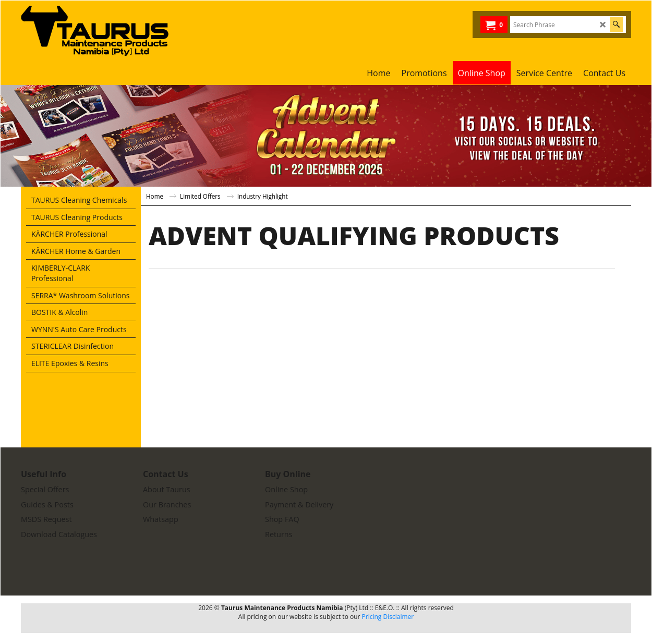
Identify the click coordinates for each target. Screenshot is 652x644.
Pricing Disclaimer (388, 617)
